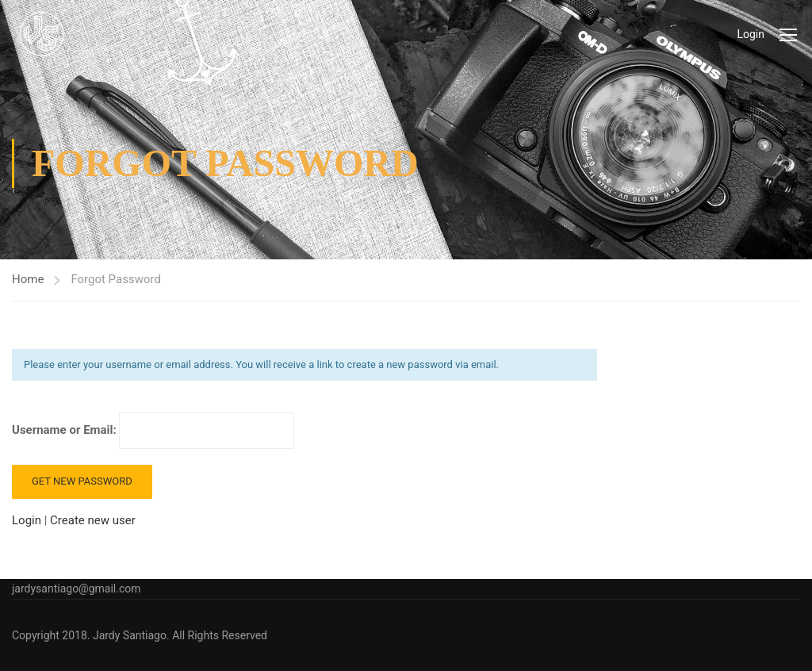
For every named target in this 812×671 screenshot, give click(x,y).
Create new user (93, 520)
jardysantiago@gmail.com (77, 589)
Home (28, 279)
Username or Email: (153, 431)
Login (751, 34)
